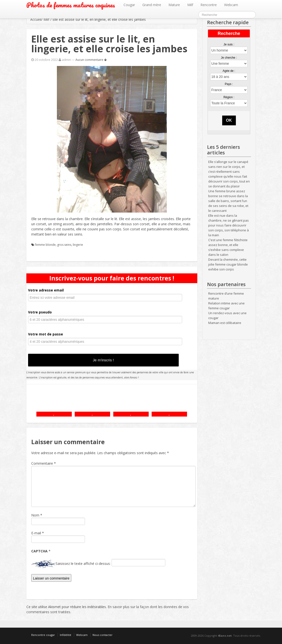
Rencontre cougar (43, 635)
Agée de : (229, 71)
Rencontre (209, 5)
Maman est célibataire (225, 323)
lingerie (78, 245)
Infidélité (66, 635)
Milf (190, 5)
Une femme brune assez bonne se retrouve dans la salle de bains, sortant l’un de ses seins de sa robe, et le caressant (228, 201)
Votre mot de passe (46, 334)
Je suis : (229, 44)
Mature (174, 5)
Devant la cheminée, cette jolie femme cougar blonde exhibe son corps (228, 264)
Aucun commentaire (91, 60)
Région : (229, 97)
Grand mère (152, 5)
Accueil (36, 19)
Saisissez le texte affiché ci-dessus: (83, 563)
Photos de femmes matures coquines (71, 5)
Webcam (231, 5)
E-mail (36, 533)
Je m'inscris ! (103, 360)
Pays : (229, 84)
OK (229, 120)
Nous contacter (103, 635)
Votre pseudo (40, 312)
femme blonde (45, 245)
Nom (35, 515)
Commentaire (44, 463)
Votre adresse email (46, 290)
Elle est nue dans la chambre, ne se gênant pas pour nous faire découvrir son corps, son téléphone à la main (229, 225)
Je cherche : (229, 58)
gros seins (64, 245)
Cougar (129, 5)
